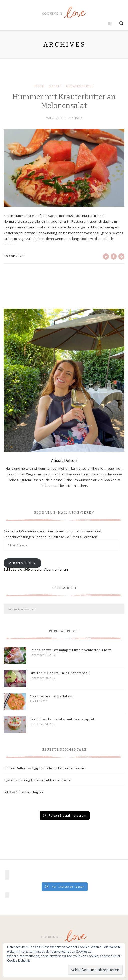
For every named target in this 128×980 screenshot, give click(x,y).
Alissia (77, 118)
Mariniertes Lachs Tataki (51, 696)
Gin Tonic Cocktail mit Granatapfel (59, 673)
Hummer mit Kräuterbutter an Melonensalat (64, 101)
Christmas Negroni (30, 792)
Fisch (39, 86)
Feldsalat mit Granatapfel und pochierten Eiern (70, 650)
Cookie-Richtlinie (19, 960)
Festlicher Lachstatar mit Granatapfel (62, 719)
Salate (55, 86)
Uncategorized (80, 86)
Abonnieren (22, 563)
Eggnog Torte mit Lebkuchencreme (58, 768)
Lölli (7, 792)
